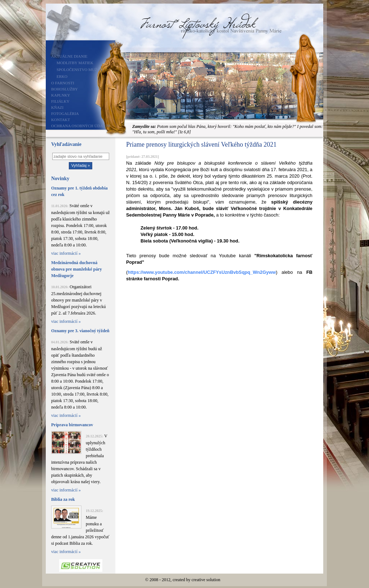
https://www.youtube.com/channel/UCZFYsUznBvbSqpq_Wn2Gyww (202, 272)
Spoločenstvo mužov (80, 70)
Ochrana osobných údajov (81, 126)
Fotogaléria (65, 113)
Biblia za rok (63, 499)
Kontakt (61, 120)
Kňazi (57, 107)
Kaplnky (61, 95)
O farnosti (63, 83)
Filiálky (60, 101)
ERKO (62, 76)
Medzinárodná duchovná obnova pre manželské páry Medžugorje (77, 269)
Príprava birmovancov (72, 425)
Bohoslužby (65, 89)
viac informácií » (66, 253)
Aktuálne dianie (69, 56)
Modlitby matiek (75, 63)
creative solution (206, 580)
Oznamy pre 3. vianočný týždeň (80, 331)
